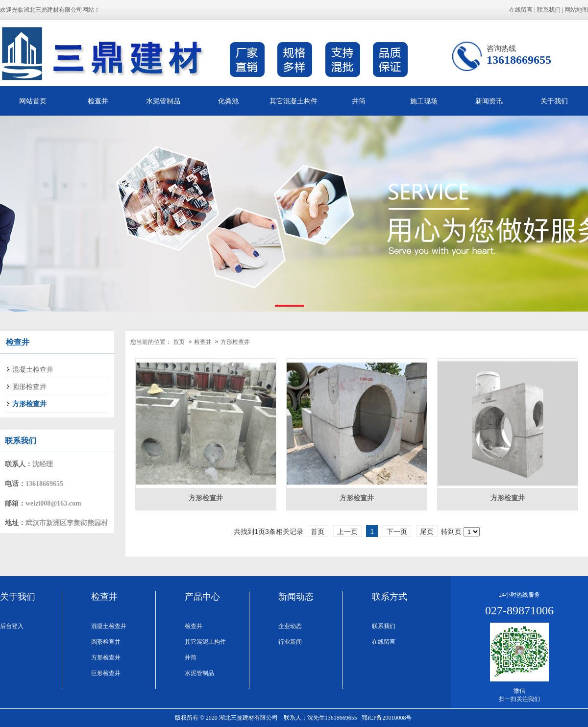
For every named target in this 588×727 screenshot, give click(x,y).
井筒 (359, 101)
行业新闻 (290, 642)
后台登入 (12, 626)
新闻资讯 (489, 101)
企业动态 (290, 626)
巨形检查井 (106, 673)
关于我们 (554, 101)
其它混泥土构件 (205, 642)
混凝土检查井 (109, 626)
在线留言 (521, 10)
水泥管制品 (163, 101)
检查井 (98, 101)
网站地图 (576, 10)
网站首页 (33, 101)
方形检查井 (235, 342)
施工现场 (424, 101)
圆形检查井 (106, 642)
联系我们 (549, 10)
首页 (179, 342)
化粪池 (228, 101)
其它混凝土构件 (294, 101)
